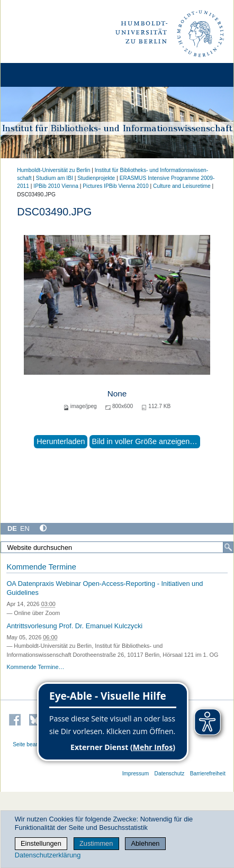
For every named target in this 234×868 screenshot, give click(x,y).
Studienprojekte (96, 178)
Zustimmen (96, 843)
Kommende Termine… (35, 667)
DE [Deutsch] (12, 528)
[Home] (38, 75)
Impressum (136, 774)
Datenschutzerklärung (48, 855)
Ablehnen (145, 843)
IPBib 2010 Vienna (56, 186)
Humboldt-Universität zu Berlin (53, 170)
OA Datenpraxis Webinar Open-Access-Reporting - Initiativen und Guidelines (105, 588)
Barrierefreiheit (208, 774)
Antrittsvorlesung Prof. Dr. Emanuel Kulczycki (74, 626)
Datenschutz (170, 774)
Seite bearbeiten (33, 744)
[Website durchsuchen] (117, 547)
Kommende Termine (41, 567)
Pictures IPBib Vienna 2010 (115, 186)
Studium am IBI (55, 178)
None (117, 394)
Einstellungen (41, 843)
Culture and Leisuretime (182, 186)
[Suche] (228, 547)
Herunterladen (61, 441)
